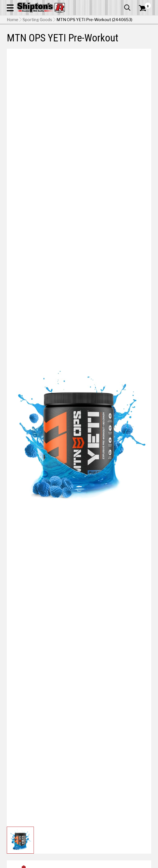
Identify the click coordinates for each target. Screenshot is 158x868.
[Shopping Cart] (145, 8)
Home (13, 20)
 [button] (127, 8)
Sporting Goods (37, 20)
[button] (10, 8)
